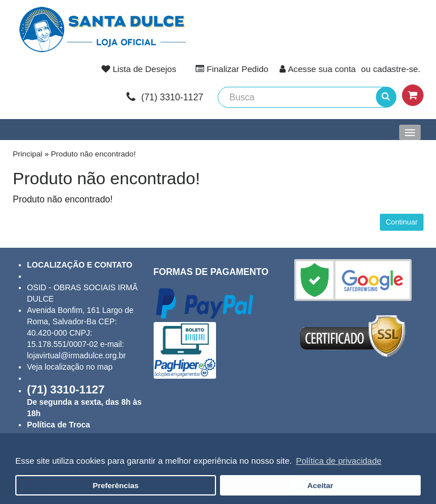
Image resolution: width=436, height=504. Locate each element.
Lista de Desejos (145, 69)
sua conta (337, 69)
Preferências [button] (116, 486)
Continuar (401, 222)
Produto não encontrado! (94, 154)
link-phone (165, 97)
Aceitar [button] (320, 486)
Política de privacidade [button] (339, 461)
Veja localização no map (70, 367)
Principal (28, 154)
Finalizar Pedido (237, 69)
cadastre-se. (397, 69)
